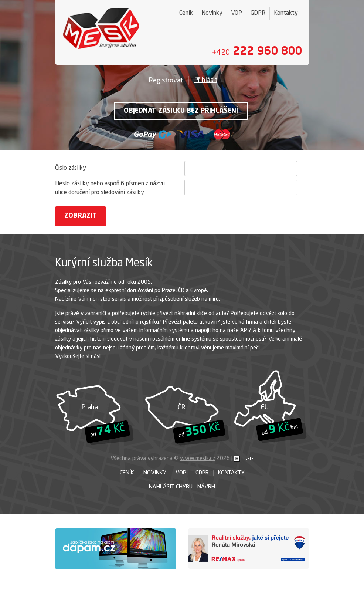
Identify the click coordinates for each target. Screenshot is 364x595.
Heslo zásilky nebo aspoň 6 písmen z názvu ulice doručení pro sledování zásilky (110, 188)
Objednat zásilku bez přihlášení (181, 111)
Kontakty (286, 13)
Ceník (186, 13)
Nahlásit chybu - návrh (182, 487)
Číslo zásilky (71, 168)
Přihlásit (206, 80)
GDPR (258, 13)
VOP (237, 13)
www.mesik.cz (198, 459)
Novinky (212, 13)
